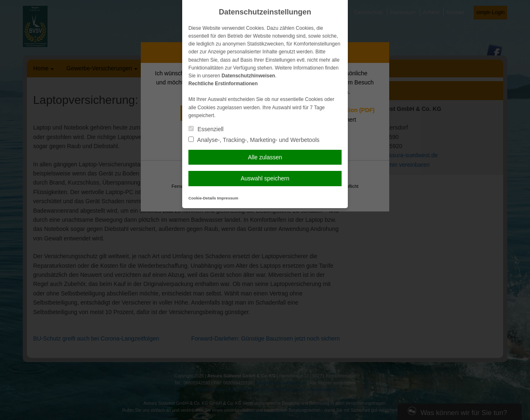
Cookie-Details (202, 198)
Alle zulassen (265, 157)
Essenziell (206, 129)
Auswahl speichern (265, 178)
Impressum (228, 198)
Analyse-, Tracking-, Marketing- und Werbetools (254, 140)
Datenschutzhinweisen (248, 76)
